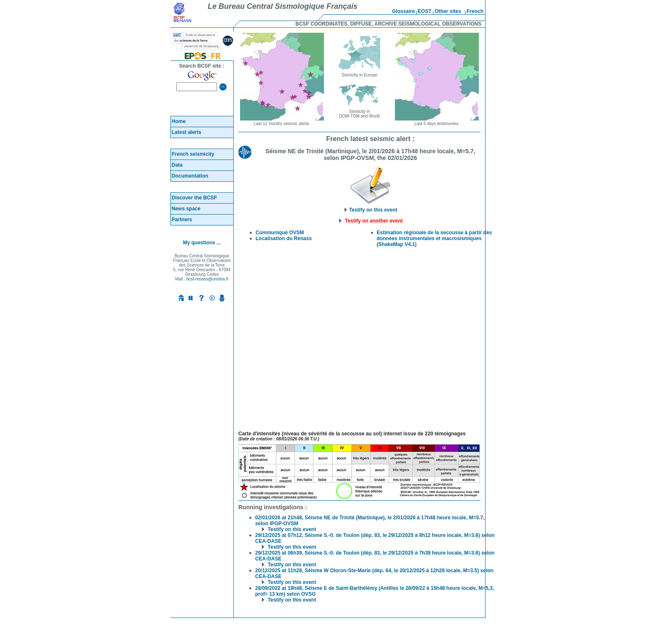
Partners (182, 220)
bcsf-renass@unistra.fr (208, 279)
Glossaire (403, 11)
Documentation (190, 176)
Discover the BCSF (194, 198)
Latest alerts (187, 132)
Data (177, 165)
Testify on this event (370, 208)
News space (186, 209)
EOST (424, 11)
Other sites (448, 11)
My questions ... (202, 243)
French (475, 11)
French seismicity (193, 154)
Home (179, 121)
